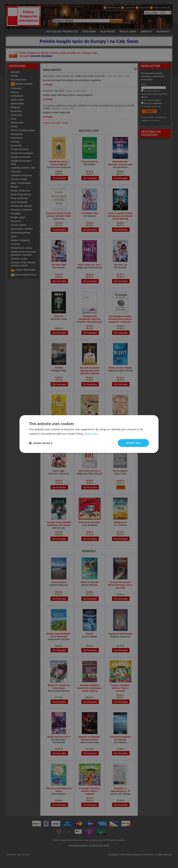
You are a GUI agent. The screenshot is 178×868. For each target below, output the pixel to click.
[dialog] (89, 434)
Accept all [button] (133, 443)
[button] (41, 443)
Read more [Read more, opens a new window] (91, 433)
